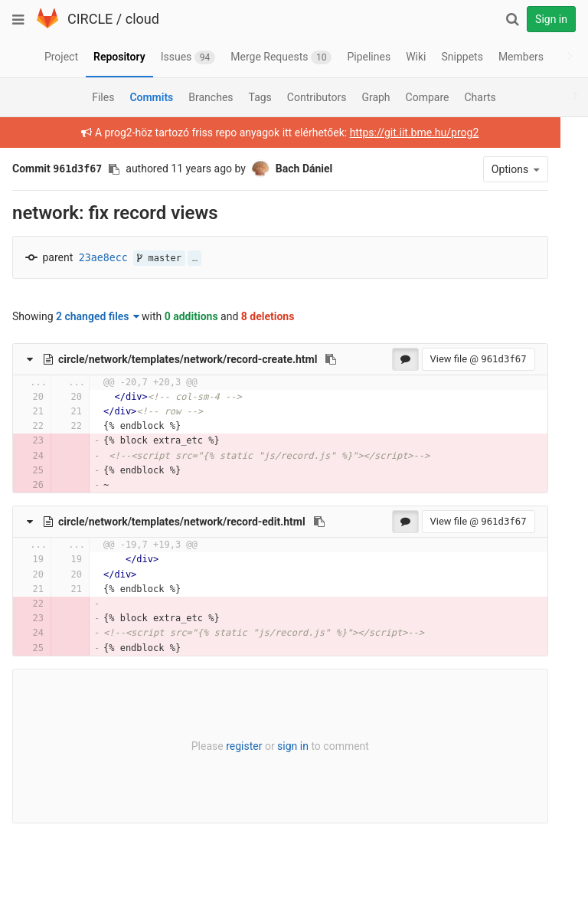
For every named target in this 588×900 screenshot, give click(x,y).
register (234, 746)
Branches (211, 97)
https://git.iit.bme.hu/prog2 (405, 133)
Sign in (551, 19)
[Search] (512, 19)
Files (103, 97)
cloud (142, 19)
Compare (428, 97)
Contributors (317, 97)
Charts (480, 97)
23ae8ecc (103, 258)
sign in (283, 746)
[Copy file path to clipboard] (331, 359)
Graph (376, 97)
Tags (260, 97)
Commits (151, 97)
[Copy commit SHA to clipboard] (114, 169)
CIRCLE (90, 19)
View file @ (459, 359)
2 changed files (98, 316)
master (159, 258)
